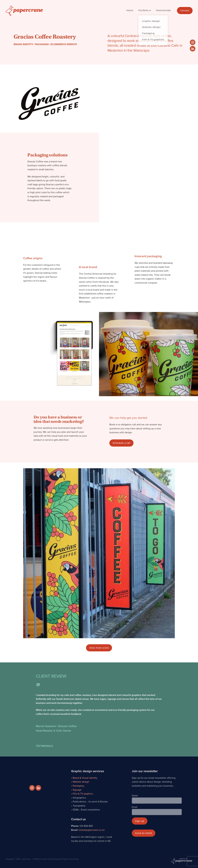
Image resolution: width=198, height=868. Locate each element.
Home (130, 10)
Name (135, 796)
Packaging (78, 786)
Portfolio (145, 10)
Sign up (140, 821)
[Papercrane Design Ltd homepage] (24, 10)
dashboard (26, 859)
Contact (185, 10)
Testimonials (163, 10)
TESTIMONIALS (44, 746)
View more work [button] (99, 648)
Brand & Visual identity (85, 778)
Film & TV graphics (83, 794)
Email (135, 807)
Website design (81, 782)
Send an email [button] (143, 833)
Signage (77, 790)
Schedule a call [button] (121, 443)
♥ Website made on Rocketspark (47, 859)
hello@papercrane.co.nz (92, 830)
